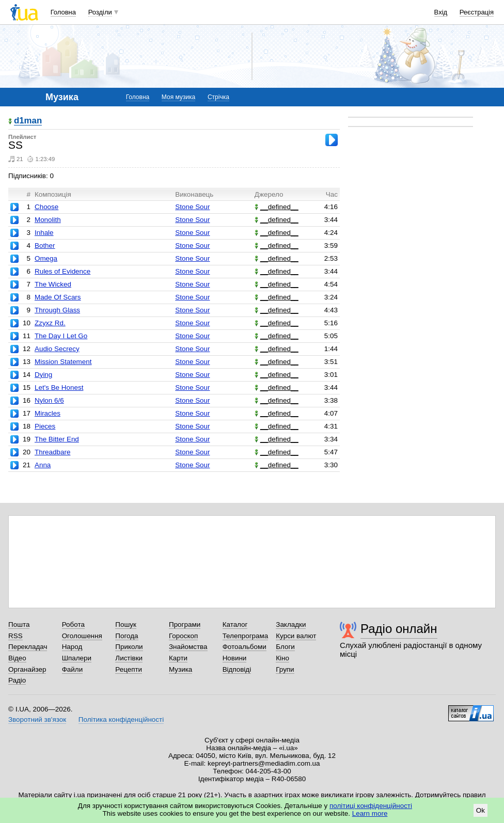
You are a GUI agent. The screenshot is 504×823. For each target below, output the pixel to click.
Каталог (235, 624)
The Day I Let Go (61, 336)
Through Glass (57, 310)
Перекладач (28, 647)
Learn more (370, 813)
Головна (63, 12)
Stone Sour (192, 207)
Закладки (291, 624)
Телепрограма (246, 636)
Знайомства (188, 647)
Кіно (282, 658)
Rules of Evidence (62, 271)
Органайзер (27, 669)
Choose (46, 207)
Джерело (269, 194)
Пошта (19, 624)
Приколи (129, 647)
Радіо (17, 680)
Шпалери (77, 658)
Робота (73, 624)
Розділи (100, 12)
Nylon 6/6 (49, 400)
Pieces (45, 426)
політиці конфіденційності (371, 806)
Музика (180, 669)
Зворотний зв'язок (37, 719)
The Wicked (53, 284)
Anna (43, 465)
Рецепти (129, 669)
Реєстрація (477, 12)
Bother (45, 246)
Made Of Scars (58, 297)
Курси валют (296, 636)
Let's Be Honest (59, 387)
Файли (73, 669)
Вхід (441, 12)
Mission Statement (63, 362)
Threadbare (52, 452)
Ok (481, 810)
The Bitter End (57, 439)
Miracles (48, 413)
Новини (235, 658)
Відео (17, 658)
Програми (185, 624)
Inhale (44, 233)
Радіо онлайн (399, 629)
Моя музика (178, 97)
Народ (72, 647)
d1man (28, 121)
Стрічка (218, 97)
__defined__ (277, 207)
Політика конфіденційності (121, 719)
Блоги (285, 647)
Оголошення (82, 636)
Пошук (126, 624)
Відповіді (237, 669)
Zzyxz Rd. (50, 323)
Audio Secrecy (57, 349)
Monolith (48, 220)
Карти (178, 658)
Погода (127, 636)
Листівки (129, 658)
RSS (15, 636)
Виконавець (194, 194)
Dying (43, 375)
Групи (285, 669)
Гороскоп (183, 636)
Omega (46, 258)
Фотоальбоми (245, 647)
